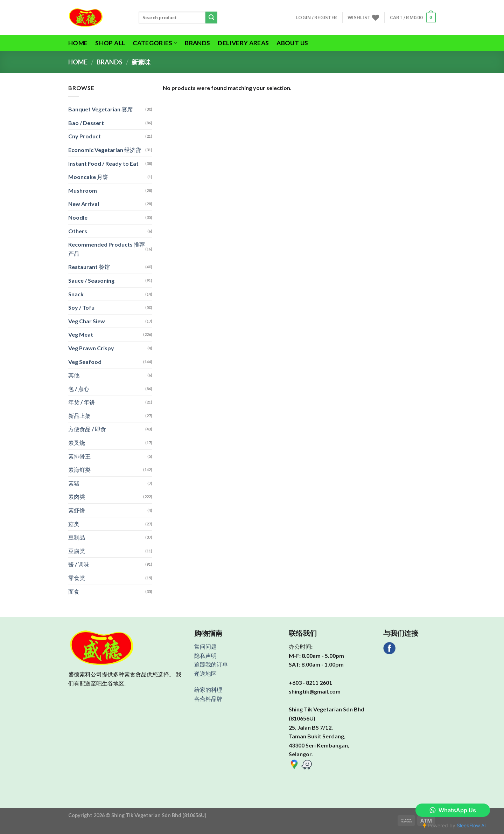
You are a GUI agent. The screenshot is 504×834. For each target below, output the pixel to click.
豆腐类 (77, 551)
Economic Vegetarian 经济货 (105, 150)
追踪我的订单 (211, 664)
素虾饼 (77, 510)
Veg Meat (81, 334)
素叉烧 (77, 443)
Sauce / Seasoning (91, 280)
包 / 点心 (79, 389)
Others (78, 231)
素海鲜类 (79, 470)
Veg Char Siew (87, 321)
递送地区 (205, 673)
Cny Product (85, 136)
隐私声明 (205, 656)
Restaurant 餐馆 (89, 267)
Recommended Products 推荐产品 (107, 249)
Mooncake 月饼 (88, 177)
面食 (74, 591)
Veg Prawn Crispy (91, 348)
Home (78, 43)
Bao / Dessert (86, 123)
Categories (155, 43)
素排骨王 (79, 456)
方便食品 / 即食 (87, 429)
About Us (292, 43)
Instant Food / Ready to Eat (103, 163)
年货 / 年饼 (82, 402)
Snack (76, 294)
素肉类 (77, 497)
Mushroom (83, 190)
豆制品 (77, 537)
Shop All (110, 43)
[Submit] (211, 18)
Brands (197, 43)
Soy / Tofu (81, 307)
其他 (74, 375)
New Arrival (84, 204)
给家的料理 (208, 690)
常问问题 (205, 646)
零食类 (77, 578)
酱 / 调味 (79, 564)
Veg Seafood (85, 362)
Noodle (78, 217)
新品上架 (79, 416)
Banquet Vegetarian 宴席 (100, 109)
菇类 (74, 524)
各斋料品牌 (208, 699)
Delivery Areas (243, 43)
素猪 (74, 483)
